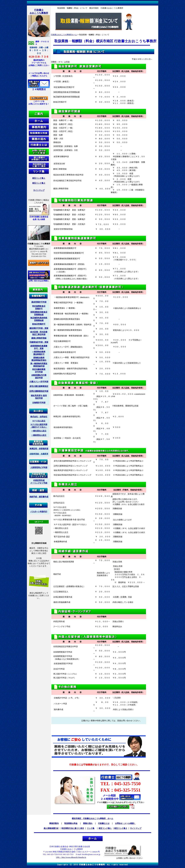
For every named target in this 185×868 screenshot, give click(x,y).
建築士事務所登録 (39, 338)
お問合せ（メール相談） (125, 823)
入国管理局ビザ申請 (39, 467)
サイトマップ (39, 190)
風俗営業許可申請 (39, 302)
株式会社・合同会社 (39, 417)
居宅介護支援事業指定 (39, 386)
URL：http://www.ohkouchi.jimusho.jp (71, 857)
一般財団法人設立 (39, 435)
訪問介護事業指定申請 (39, 391)
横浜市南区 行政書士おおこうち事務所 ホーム (92, 818)
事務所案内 (54, 823)
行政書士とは (104, 823)
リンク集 (91, 828)
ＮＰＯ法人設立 (39, 421)
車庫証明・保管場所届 (39, 449)
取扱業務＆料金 (71, 823)
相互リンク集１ (39, 178)
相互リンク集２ (39, 183)
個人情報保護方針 (51, 828)
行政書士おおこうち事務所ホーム (64, 35)
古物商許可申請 (39, 403)
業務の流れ (88, 823)
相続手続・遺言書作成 (39, 497)
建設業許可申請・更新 (39, 328)
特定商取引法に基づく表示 (73, 828)
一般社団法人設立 (39, 431)
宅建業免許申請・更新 (39, 342)
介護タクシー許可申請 (39, 382)
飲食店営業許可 (39, 324)
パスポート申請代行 (39, 512)
